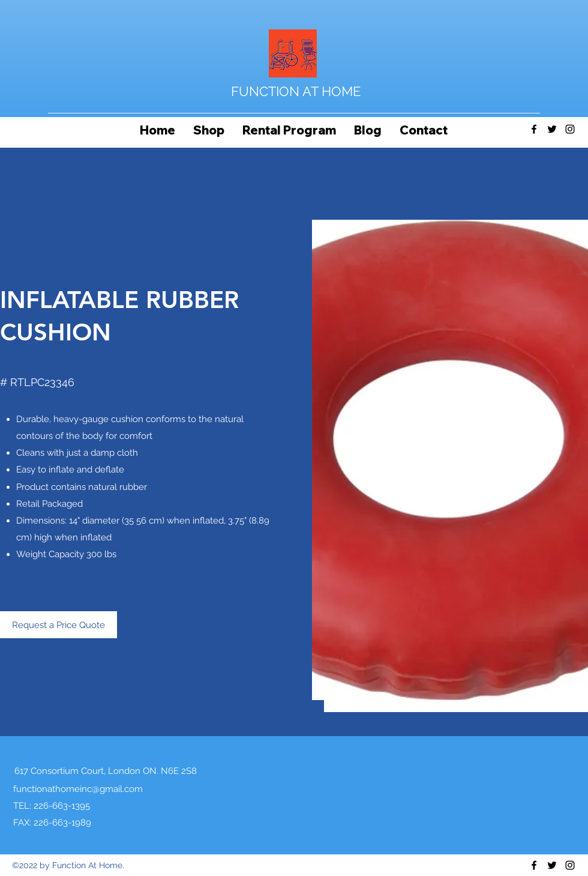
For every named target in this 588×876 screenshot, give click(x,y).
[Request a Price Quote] (58, 625)
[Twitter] (552, 129)
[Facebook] (534, 129)
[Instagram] (570, 129)
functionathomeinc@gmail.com (78, 789)
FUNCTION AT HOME (296, 91)
